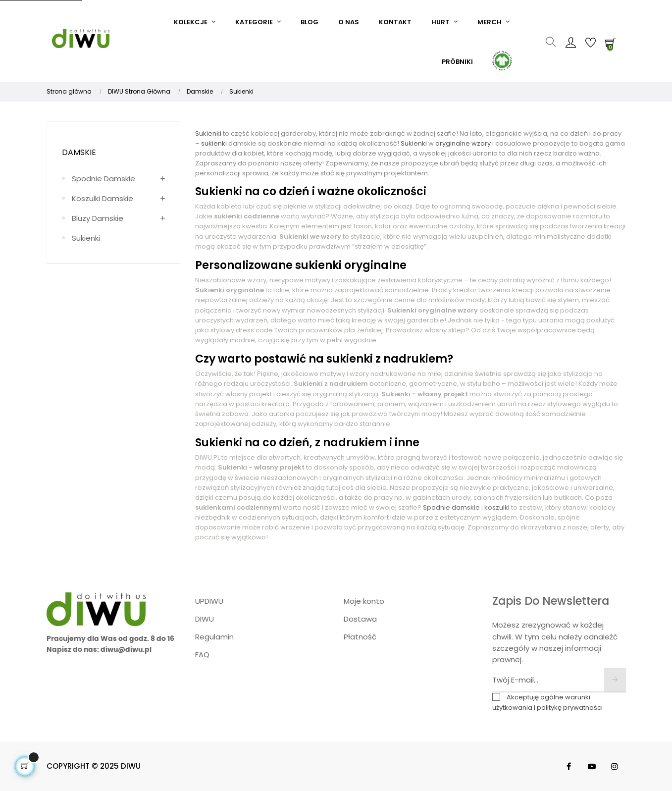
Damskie (79, 152)
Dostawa (360, 619)
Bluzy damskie (98, 218)
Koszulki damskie (103, 198)
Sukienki (86, 238)
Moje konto (364, 601)
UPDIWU (209, 601)
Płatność (360, 637)
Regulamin (214, 637)
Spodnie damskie (103, 179)
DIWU (205, 619)
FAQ (202, 655)
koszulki (497, 507)
